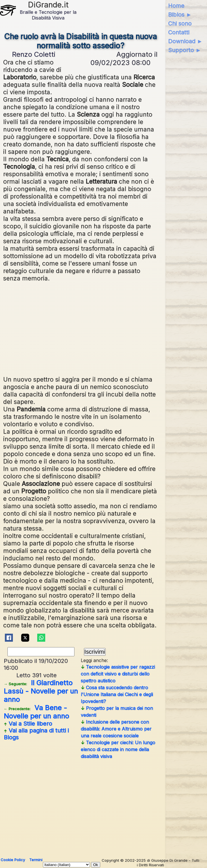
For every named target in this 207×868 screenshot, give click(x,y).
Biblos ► (180, 15)
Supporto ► (185, 50)
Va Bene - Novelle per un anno (36, 712)
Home (176, 6)
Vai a (28, 724)
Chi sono (180, 23)
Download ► (185, 41)
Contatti (179, 32)
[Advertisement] (103, 328)
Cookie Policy (13, 860)
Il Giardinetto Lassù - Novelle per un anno (41, 691)
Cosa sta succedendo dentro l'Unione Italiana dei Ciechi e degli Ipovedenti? (117, 694)
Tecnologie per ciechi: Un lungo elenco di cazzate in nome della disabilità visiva (118, 749)
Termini (36, 860)
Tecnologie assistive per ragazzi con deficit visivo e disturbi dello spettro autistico (118, 674)
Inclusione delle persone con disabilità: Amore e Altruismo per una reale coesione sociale (116, 729)
